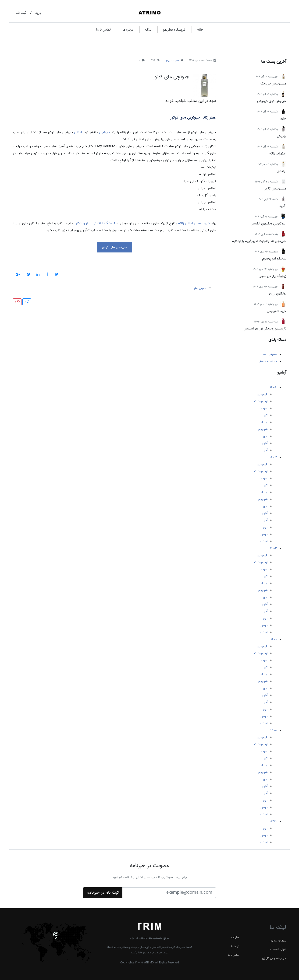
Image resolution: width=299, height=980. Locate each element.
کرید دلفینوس (276, 311)
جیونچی (105, 132)
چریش (281, 136)
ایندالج (282, 171)
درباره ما (128, 30)
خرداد (264, 408)
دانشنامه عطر (268, 361)
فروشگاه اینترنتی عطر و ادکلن (95, 223)
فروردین (262, 394)
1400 (274, 730)
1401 (274, 639)
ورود (38, 13)
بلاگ (148, 30)
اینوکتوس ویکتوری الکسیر (269, 224)
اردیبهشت (261, 401)
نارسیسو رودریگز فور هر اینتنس (265, 329)
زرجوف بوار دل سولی (272, 276)
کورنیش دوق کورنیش (272, 101)
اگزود (283, 206)
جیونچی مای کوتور (171, 77)
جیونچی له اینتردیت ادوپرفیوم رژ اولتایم (259, 241)
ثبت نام (21, 13)
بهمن (264, 534)
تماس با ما (103, 30)
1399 (273, 821)
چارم (283, 119)
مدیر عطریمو (173, 60)
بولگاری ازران (278, 294)
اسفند (263, 541)
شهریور (263, 429)
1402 (273, 548)
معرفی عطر (269, 354)
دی (265, 527)
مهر (265, 436)
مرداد (264, 422)
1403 (273, 457)
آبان (265, 443)
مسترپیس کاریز (275, 189)
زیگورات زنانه (278, 154)
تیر (265, 415)
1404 (273, 387)
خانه (200, 30)
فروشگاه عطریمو (174, 30)
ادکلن (78, 132)
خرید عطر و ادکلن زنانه (194, 223)
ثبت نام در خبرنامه (103, 892)
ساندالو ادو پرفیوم (274, 259)
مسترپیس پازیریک (273, 84)
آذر (266, 450)
